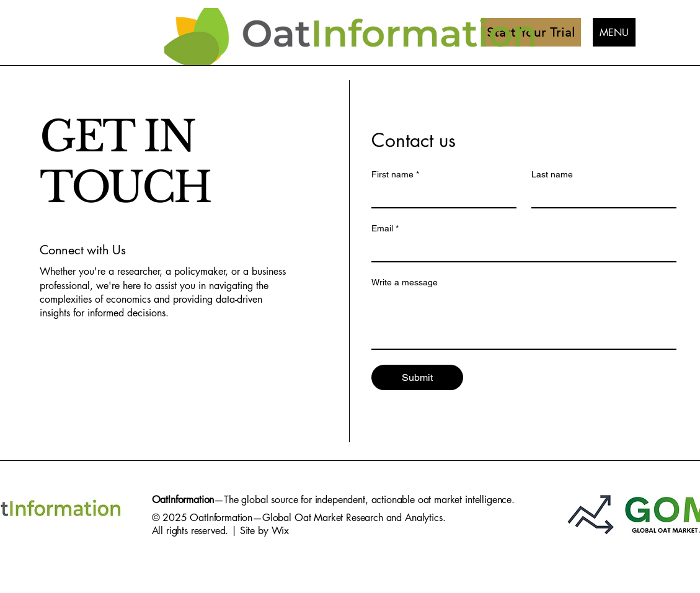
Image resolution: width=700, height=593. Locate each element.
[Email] (520, 250)
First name (395, 175)
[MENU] (614, 32)
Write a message (405, 282)
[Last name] (600, 196)
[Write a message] (524, 321)
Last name (552, 174)
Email (385, 229)
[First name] (440, 196)
